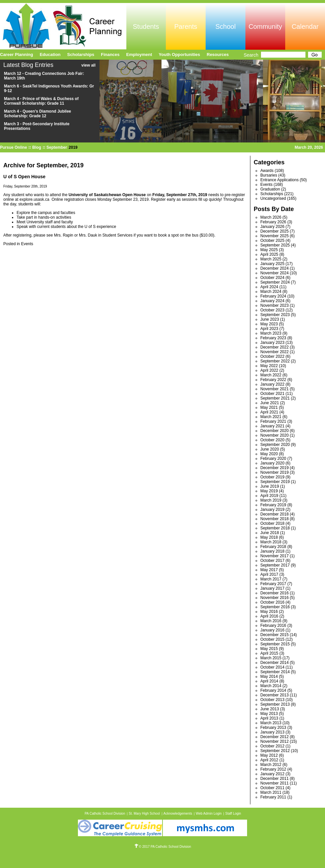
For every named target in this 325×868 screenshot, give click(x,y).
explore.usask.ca (34, 199)
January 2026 (272, 227)
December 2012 (274, 737)
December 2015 (274, 635)
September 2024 (275, 282)
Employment (139, 54)
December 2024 (274, 268)
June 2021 (270, 403)
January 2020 (272, 463)
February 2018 (273, 547)
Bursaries (269, 175)
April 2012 (269, 760)
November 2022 (274, 352)
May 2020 (269, 454)
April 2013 (269, 718)
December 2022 (274, 347)
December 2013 (274, 695)
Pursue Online (13, 147)
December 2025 (274, 231)
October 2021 (272, 394)
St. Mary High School (144, 814)
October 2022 (272, 356)
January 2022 (272, 384)
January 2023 (272, 343)
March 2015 (271, 658)
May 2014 (269, 677)
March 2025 (271, 259)
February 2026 (273, 222)
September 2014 (275, 672)
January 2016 (272, 630)
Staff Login (233, 814)
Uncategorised (273, 198)
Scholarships (272, 194)
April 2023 (269, 329)
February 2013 (273, 728)
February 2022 (273, 380)
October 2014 (272, 667)
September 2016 (275, 607)
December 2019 (274, 468)
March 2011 (271, 792)
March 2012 (271, 765)
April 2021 (269, 412)
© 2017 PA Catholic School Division (162, 847)
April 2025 (269, 254)
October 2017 (272, 561)
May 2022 (269, 366)
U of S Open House (24, 177)
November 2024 (274, 273)
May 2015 (269, 649)
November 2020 (274, 435)
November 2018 (274, 519)
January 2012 (272, 774)
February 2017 (273, 584)
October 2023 (272, 310)
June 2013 (270, 709)
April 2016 (269, 616)
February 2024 (273, 296)
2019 (73, 147)
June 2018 (270, 533)
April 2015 (269, 653)
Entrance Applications (279, 180)
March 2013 (271, 723)
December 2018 (274, 514)
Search (251, 55)
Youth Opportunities (180, 54)
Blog (37, 147)
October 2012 (272, 746)
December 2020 (274, 431)
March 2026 (271, 217)
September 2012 (275, 751)
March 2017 (271, 579)
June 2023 (270, 319)
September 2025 (275, 245)
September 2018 (275, 528)
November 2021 (274, 389)
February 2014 (273, 690)
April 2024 (269, 287)
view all (88, 65)
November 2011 (274, 783)
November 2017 (274, 556)
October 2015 (272, 639)
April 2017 (269, 574)
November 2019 (274, 472)
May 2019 (269, 491)
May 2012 (269, 755)
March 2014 (271, 686)
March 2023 (271, 333)
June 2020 (270, 449)
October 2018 (272, 523)
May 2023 (269, 324)
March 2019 (271, 500)
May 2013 (269, 714)
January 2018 (272, 551)
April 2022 (269, 370)
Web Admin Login (209, 814)
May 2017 (269, 570)
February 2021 (273, 421)
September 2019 (275, 482)
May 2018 (269, 537)
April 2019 (269, 496)
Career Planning (17, 54)
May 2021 (269, 407)
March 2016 (271, 621)
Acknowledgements (178, 814)
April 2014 (269, 681)
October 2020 (272, 440)
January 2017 (272, 588)
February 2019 (273, 505)
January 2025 (272, 264)
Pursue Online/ (63, 26)
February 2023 (273, 338)
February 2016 (273, 625)
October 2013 (272, 700)
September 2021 (275, 398)
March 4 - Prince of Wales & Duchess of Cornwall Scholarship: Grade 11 (41, 101)
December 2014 (274, 663)
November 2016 (274, 598)
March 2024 (271, 292)
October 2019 (272, 477)
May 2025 (269, 250)
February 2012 (273, 769)
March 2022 (271, 375)
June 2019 (270, 486)
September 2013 (275, 704)
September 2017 (275, 565)
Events (27, 244)
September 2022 (275, 361)
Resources (218, 54)
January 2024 (272, 301)
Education (50, 54)
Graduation (270, 189)
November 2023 (274, 305)
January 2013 (272, 732)
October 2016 (272, 602)
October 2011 (272, 788)
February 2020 (273, 459)
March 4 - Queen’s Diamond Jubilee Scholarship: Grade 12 (37, 114)
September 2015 (275, 644)
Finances (110, 54)
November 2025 (274, 236)
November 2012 (274, 741)
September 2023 (275, 315)
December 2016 (274, 593)
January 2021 (272, 426)
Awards (267, 171)
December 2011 (274, 779)
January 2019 (272, 510)
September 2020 (275, 445)
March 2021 (271, 417)
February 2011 (273, 797)
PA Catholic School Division (105, 814)
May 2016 (269, 612)
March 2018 (271, 542)
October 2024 (272, 278)
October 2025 (272, 241)
